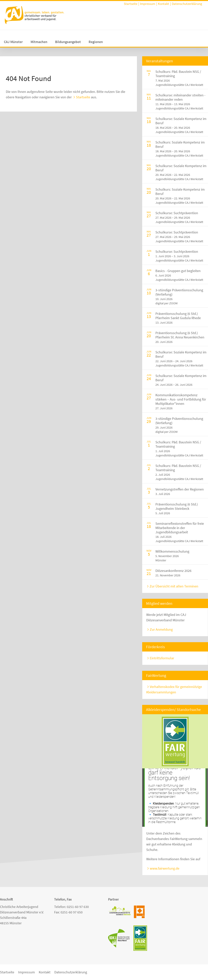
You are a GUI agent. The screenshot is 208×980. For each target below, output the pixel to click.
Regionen (96, 42)
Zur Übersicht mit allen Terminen (174, 586)
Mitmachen (39, 42)
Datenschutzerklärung (187, 4)
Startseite (131, 4)
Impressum (148, 4)
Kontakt (163, 4)
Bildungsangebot (68, 42)
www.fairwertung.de (165, 868)
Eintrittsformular (162, 658)
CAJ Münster (13, 42)
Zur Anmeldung (161, 629)
